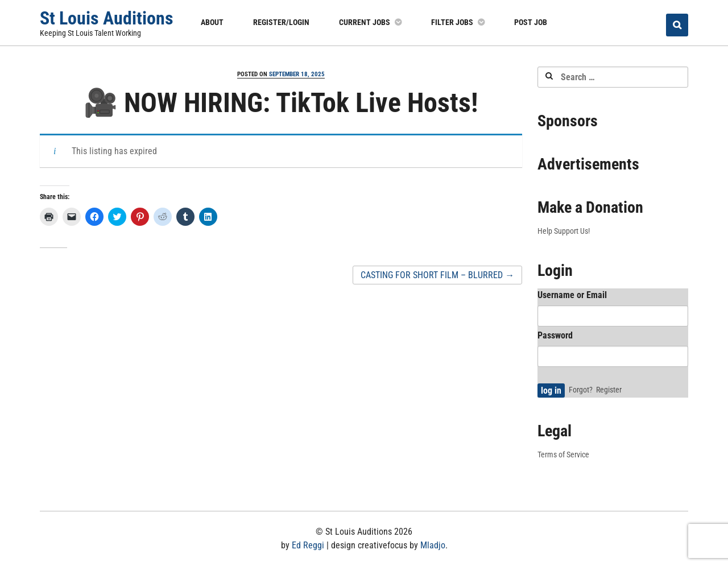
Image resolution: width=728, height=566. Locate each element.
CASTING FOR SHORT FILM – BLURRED (437, 275)
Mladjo (433, 545)
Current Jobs (365, 22)
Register (609, 390)
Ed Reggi (308, 545)
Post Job (531, 22)
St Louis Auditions (107, 18)
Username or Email (572, 295)
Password (555, 335)
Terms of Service (563, 455)
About (212, 22)
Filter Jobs (452, 22)
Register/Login (281, 22)
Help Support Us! (564, 231)
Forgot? (581, 390)
